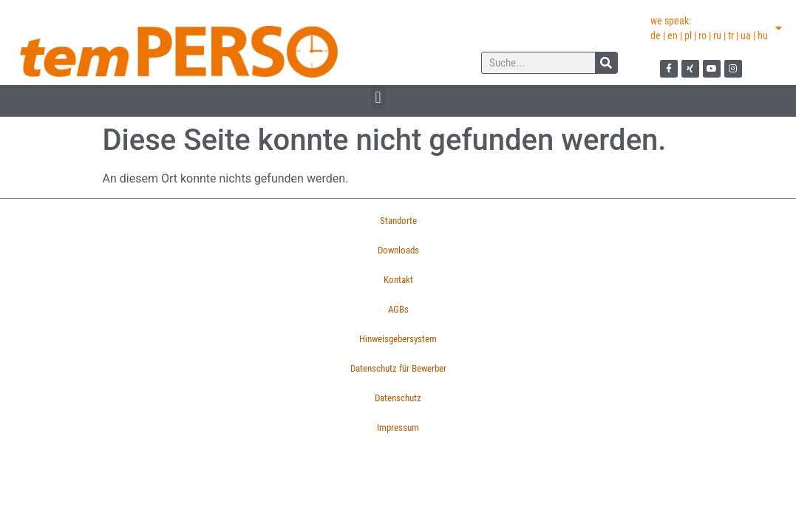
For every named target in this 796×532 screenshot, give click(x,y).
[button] (378, 97)
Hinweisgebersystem (398, 339)
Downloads (398, 250)
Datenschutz (398, 398)
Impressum (398, 427)
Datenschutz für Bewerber (398, 368)
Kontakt (398, 280)
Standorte (398, 221)
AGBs (398, 309)
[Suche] (606, 63)
